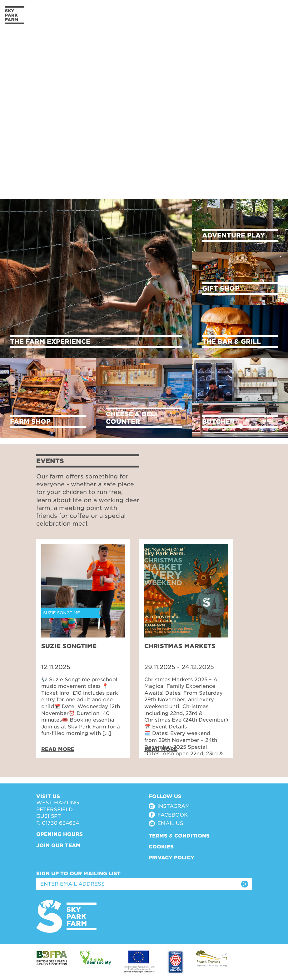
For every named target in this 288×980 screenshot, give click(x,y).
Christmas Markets (180, 646)
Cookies (161, 847)
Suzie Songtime (69, 646)
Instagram (174, 806)
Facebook (173, 815)
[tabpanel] (83, 648)
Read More (58, 749)
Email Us (170, 823)
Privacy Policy (171, 858)
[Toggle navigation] (274, 15)
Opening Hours (60, 834)
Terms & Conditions (179, 836)
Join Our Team (58, 845)
